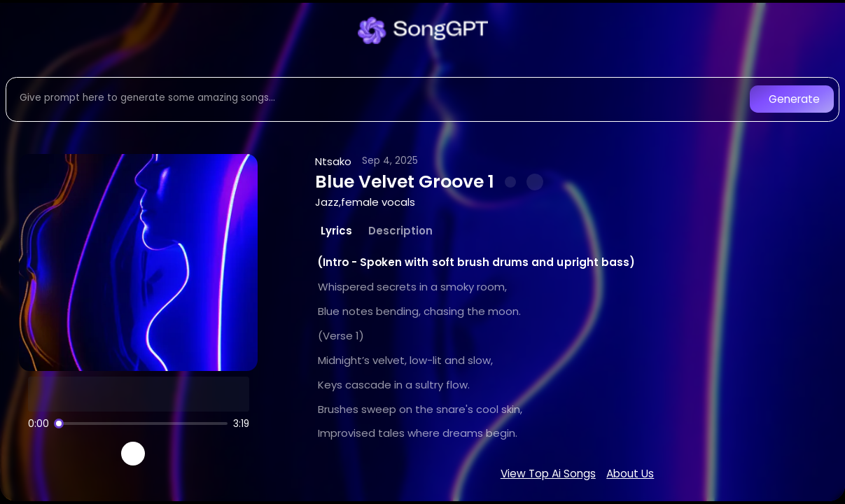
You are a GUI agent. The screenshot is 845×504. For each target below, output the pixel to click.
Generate (794, 99)
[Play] (133, 454)
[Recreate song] (172, 454)
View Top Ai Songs (548, 474)
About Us (630, 474)
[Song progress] (141, 423)
